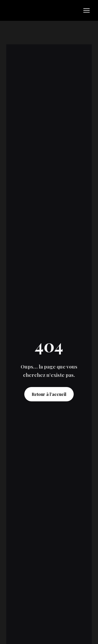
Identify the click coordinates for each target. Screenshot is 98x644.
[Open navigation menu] (87, 10)
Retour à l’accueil (49, 394)
